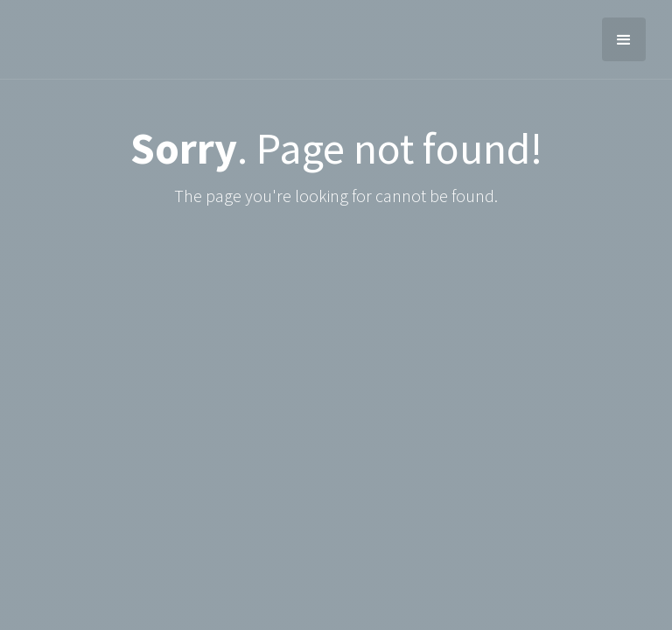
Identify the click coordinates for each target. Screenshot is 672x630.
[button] (624, 39)
